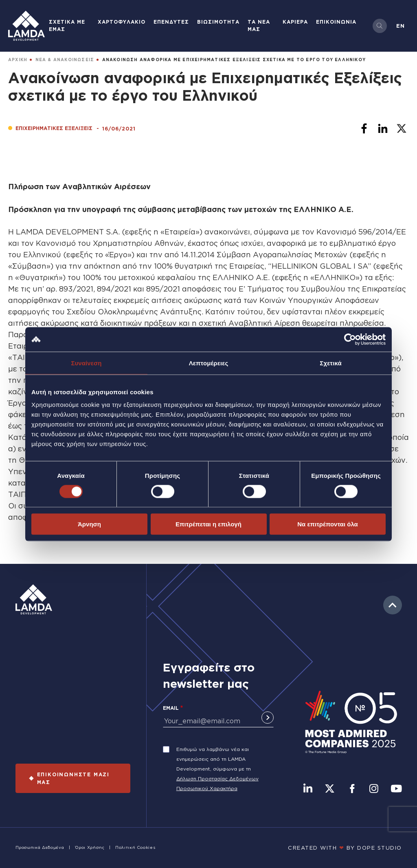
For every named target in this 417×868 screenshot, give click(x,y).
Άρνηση (89, 524)
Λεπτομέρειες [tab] (209, 363)
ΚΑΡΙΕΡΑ (295, 22)
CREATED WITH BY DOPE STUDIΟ (345, 848)
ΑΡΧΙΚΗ (18, 60)
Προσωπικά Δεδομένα (40, 847)
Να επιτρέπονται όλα (328, 524)
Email (171, 708)
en (401, 26)
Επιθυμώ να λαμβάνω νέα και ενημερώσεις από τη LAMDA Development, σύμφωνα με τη (214, 759)
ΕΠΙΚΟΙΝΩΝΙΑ (336, 22)
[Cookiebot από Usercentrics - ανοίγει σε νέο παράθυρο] (350, 339)
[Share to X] (402, 128)
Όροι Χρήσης (90, 847)
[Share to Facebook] (364, 128)
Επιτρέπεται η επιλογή (208, 524)
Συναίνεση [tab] (86, 363)
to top (393, 605)
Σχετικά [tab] (330, 363)
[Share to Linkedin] (383, 128)
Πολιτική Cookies (135, 847)
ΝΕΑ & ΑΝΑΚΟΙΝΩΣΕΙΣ (65, 60)
